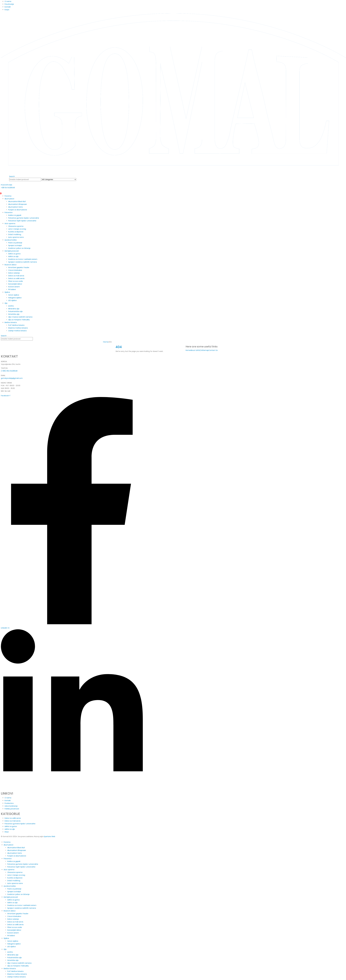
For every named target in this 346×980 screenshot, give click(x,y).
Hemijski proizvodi (12, 251)
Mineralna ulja (14, 309)
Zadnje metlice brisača (17, 331)
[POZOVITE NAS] (72, 186)
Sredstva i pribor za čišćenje (19, 248)
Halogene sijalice (15, 298)
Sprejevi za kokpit (15, 245)
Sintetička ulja (14, 314)
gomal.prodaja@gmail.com (12, 378)
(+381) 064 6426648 (9, 371)
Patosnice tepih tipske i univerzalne (22, 221)
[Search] (77, 180)
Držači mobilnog (15, 234)
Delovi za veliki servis (16, 278)
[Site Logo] (173, 93)
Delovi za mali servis (16, 276)
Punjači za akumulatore (18, 210)
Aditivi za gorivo (14, 254)
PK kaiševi (12, 289)
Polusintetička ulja (15, 311)
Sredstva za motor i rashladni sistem (23, 259)
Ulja (6, 303)
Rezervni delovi (10, 265)
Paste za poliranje (15, 243)
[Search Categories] (59, 179)
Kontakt (8, 7)
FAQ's (200, 350)
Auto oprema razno (16, 237)
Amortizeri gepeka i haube (19, 267)
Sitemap (205, 350)
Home (188, 350)
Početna (8, 196)
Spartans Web (50, 836)
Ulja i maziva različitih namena (20, 317)
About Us (194, 350)
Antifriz (11, 306)
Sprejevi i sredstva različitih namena (23, 262)
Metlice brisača (11, 322)
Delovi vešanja (14, 273)
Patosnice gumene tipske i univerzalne (24, 218)
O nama (8, 1)
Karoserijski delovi (15, 284)
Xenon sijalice (14, 295)
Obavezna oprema (16, 226)
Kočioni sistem (14, 287)
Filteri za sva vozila (16, 281)
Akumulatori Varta (15, 207)
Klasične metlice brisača (18, 328)
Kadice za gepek (15, 215)
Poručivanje (9, 4)
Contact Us (213, 350)
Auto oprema (10, 223)
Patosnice (9, 212)
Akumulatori (9, 199)
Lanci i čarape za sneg (17, 229)
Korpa (7, 10)
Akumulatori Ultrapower (18, 204)
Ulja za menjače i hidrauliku (19, 320)
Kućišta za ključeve (16, 232)
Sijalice (7, 292)
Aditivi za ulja (13, 256)
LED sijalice (12, 300)
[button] (12, 176)
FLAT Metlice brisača (16, 325)
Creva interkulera (15, 270)
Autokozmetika (11, 240)
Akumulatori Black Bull (17, 201)
